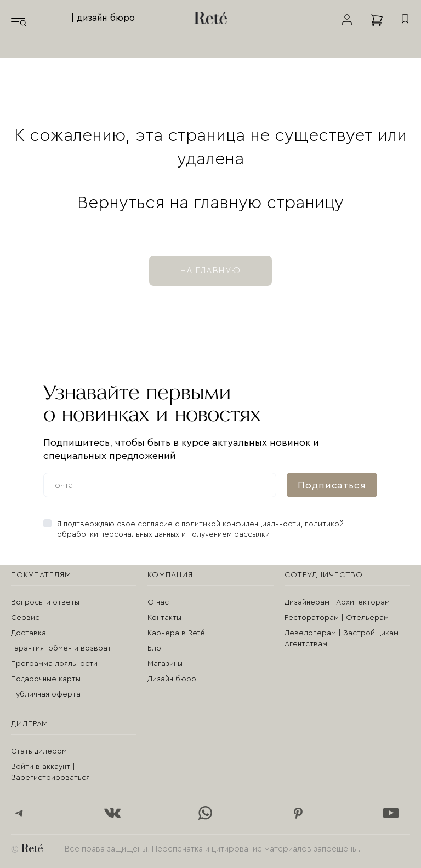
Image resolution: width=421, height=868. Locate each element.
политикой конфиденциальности (241, 524)
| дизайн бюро (103, 18)
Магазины (165, 664)
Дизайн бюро (172, 679)
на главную (210, 271)
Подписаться (332, 485)
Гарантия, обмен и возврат (61, 648)
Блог (156, 648)
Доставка (29, 633)
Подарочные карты (46, 679)
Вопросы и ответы (45, 602)
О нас (158, 602)
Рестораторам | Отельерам (337, 618)
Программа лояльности (54, 664)
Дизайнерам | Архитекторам (337, 602)
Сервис (25, 618)
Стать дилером (39, 751)
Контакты (164, 618)
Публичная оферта (46, 694)
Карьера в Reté (176, 633)
